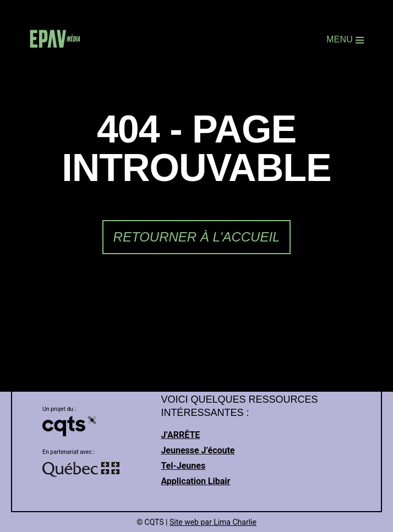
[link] (55, 40)
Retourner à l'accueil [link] (197, 237)
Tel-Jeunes (183, 466)
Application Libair (195, 481)
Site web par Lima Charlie (213, 522)
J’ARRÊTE (180, 435)
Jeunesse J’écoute (198, 450)
